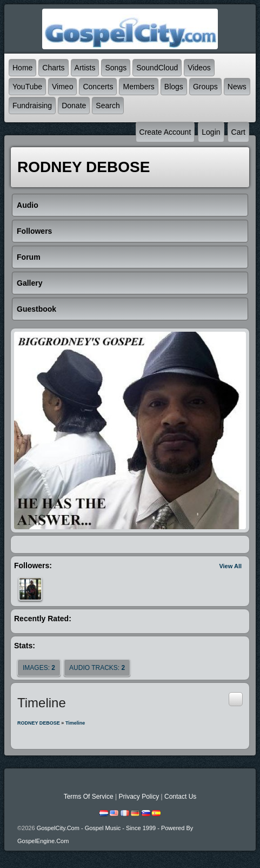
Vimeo (62, 87)
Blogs (174, 87)
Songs (116, 68)
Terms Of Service (89, 797)
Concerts (98, 87)
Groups (205, 87)
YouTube (27, 87)
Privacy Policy (139, 797)
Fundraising (32, 106)
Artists (85, 68)
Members (138, 87)
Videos (199, 68)
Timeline (75, 723)
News (237, 87)
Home (22, 68)
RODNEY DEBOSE (39, 723)
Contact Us (180, 797)
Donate (74, 106)
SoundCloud (157, 68)
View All (230, 566)
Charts (53, 68)
